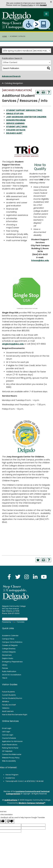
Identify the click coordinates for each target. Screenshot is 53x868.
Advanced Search (11, 76)
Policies (5, 668)
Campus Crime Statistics (12, 642)
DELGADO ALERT (14, 133)
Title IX (5, 678)
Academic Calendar (10, 636)
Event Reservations (10, 745)
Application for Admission (12, 741)
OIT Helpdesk (7, 751)
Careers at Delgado (10, 645)
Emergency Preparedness (12, 662)
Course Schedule (9, 738)
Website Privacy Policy (11, 758)
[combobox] (26, 51)
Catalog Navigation (14, 83)
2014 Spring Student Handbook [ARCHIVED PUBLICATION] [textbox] (27, 51)
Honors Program (12, 775)
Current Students (9, 695)
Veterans (6, 708)
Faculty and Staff (9, 705)
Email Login (7, 728)
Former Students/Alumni (12, 698)
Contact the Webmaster (12, 754)
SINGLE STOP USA (15, 114)
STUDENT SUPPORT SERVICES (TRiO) (24, 110)
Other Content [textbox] (10, 62)
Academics (10, 778)
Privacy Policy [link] (27, 5)
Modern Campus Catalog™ (32, 803)
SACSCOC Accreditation (12, 675)
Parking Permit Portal (10, 748)
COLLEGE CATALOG (16, 130)
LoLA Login (6, 732)
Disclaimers (7, 655)
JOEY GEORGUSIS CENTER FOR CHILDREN (26, 117)
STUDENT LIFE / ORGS (17, 127)
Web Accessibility (9, 761)
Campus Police (8, 639)
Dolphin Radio (8, 658)
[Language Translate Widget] (15, 619)
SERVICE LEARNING (15, 123)
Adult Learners (8, 711)
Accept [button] (43, 5)
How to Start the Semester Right (15, 715)
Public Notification (9, 671)
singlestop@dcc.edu (13, 344)
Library (5, 665)
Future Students (8, 692)
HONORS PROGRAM (16, 120)
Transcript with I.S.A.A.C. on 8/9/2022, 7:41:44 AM (24, 781)
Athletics (6, 702)
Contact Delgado (9, 652)
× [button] (51, 2)
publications (11, 800)
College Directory (9, 649)
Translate (18, 622)
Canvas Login (8, 735)
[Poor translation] (10, 821)
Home (5, 36)
